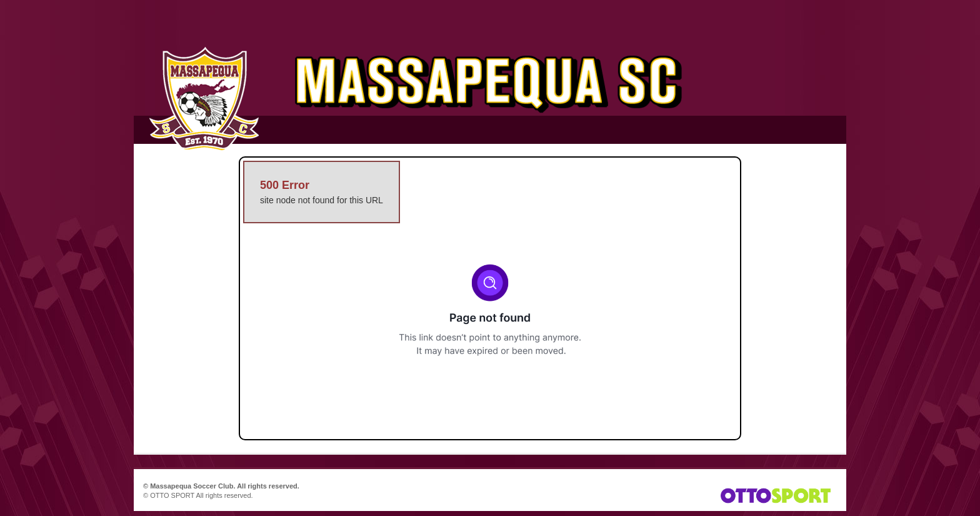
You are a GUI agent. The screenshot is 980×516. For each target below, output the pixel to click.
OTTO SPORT (172, 495)
